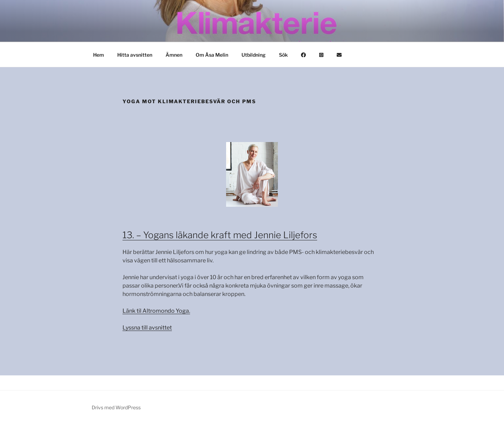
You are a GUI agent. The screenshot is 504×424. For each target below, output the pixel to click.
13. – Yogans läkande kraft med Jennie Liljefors (220, 235)
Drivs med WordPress (116, 407)
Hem (99, 55)
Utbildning (254, 55)
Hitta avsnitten (135, 55)
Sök (283, 55)
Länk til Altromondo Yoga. (156, 311)
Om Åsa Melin (212, 55)
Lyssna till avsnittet (147, 328)
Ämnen (174, 55)
